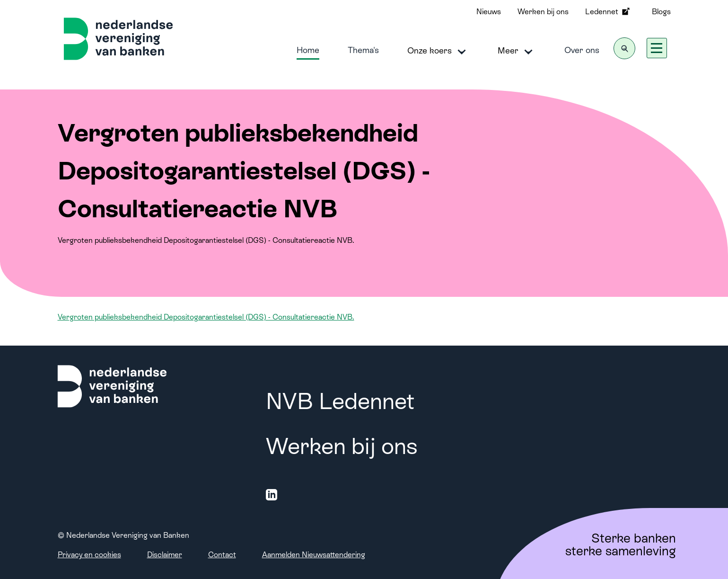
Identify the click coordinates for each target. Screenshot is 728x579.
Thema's (363, 50)
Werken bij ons (543, 12)
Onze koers (438, 51)
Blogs (661, 12)
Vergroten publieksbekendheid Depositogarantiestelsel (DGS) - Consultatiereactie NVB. (206, 317)
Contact (222, 555)
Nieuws (489, 12)
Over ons (582, 50)
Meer (517, 51)
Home (308, 50)
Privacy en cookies (89, 555)
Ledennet (608, 11)
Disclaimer (165, 555)
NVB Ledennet (340, 401)
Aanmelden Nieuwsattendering (314, 555)
